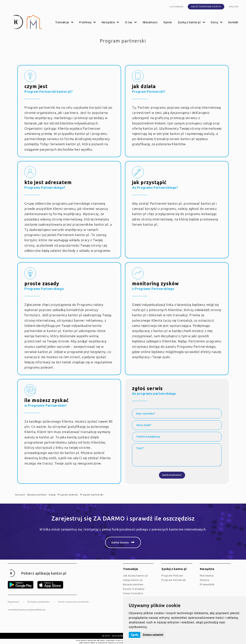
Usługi (52, 495)
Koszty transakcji (134, 589)
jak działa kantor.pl (135, 576)
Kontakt (233, 22)
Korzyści (20, 495)
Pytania (205, 580)
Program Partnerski (174, 580)
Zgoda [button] (135, 635)
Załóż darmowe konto (206, 7)
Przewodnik (207, 584)
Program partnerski (92, 495)
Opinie (168, 22)
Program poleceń (68, 495)
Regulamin (13, 602)
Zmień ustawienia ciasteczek (73, 602)
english (234, 7)
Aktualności (150, 22)
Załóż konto (120, 542)
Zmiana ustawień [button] (153, 635)
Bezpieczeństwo (37, 495)
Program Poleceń (172, 576)
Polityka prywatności (39, 602)
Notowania (207, 576)
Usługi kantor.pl (133, 580)
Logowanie (177, 7)
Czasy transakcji (133, 593)
